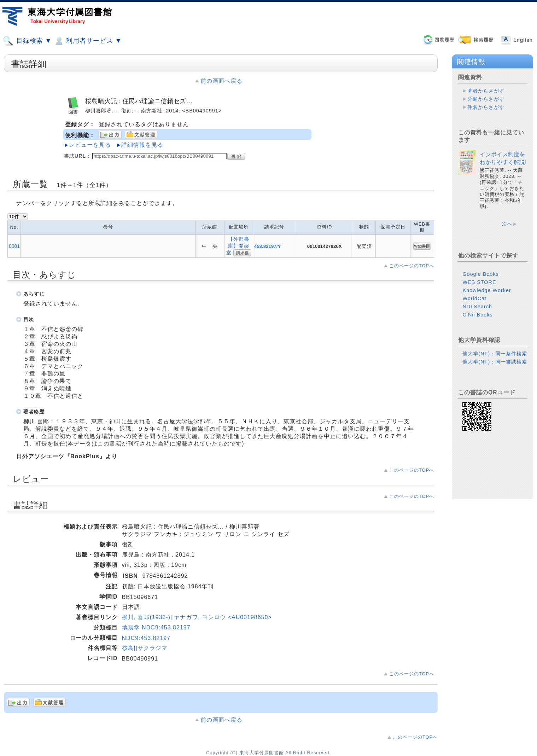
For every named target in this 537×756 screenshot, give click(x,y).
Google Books (480, 274)
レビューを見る (90, 145)
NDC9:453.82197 (146, 638)
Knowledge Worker (487, 290)
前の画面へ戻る (221, 81)
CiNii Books (477, 315)
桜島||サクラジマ (145, 648)
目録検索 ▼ (27, 41)
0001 (14, 246)
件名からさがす (486, 107)
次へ (507, 224)
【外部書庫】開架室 (238, 246)
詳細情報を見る (142, 145)
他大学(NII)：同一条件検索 (495, 354)
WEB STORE (479, 282)
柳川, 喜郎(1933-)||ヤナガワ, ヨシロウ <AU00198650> (197, 617)
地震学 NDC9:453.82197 (156, 627)
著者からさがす (486, 91)
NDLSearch (477, 307)
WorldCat (474, 298)
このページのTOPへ (412, 266)
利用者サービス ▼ (87, 41)
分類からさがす (486, 99)
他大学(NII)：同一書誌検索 (495, 362)
